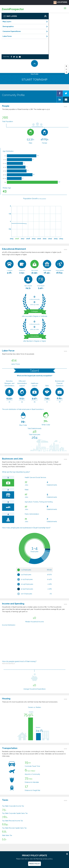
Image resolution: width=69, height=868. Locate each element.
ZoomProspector (13, 9)
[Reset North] (66, 72)
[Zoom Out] (66, 69)
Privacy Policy (34, 864)
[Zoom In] (66, 66)
